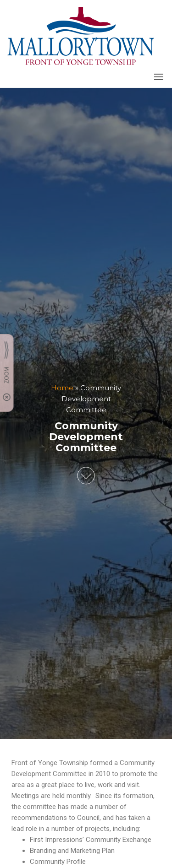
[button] (159, 77)
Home (62, 388)
